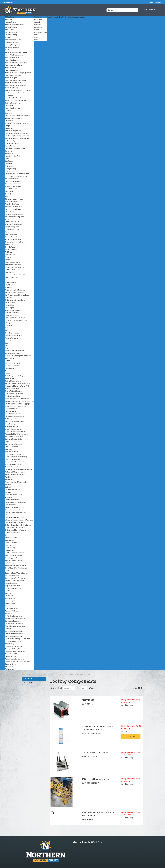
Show (79, 688)
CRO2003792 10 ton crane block (95, 779)
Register (158, 2)
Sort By (60, 688)
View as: (134, 688)
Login (151, 2)
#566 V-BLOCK (88, 700)
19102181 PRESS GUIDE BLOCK (95, 753)
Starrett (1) (25, 685)
